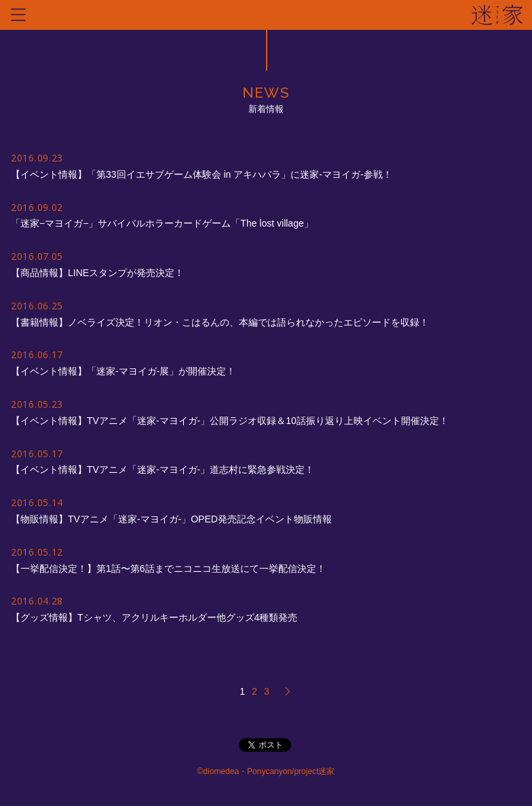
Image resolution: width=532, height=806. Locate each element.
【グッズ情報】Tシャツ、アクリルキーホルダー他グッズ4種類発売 (154, 617)
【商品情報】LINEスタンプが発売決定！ (97, 273)
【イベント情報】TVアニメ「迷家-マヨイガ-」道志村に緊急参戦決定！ (163, 469)
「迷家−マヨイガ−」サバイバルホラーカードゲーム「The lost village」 (162, 223)
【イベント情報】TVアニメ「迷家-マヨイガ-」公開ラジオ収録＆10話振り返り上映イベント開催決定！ (230, 421)
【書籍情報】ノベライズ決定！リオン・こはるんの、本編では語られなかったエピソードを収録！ (220, 322)
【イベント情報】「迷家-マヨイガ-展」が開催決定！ (123, 371)
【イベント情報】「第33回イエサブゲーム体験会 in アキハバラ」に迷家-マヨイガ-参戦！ (202, 174)
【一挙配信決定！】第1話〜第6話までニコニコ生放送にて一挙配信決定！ (168, 569)
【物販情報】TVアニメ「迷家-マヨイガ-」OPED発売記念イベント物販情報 (171, 519)
